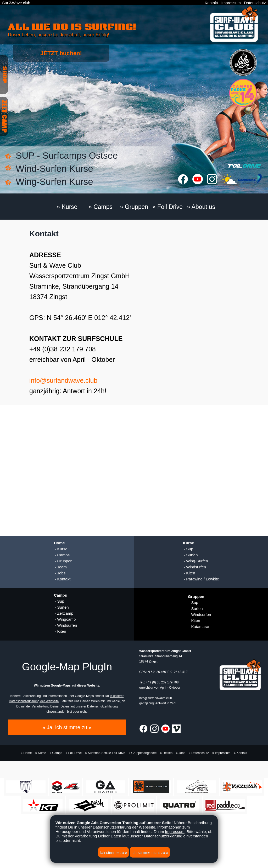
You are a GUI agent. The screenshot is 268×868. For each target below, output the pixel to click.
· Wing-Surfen (196, 561)
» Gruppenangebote (143, 753)
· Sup (188, 549)
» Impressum (221, 753)
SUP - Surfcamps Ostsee (67, 155)
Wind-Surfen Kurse (54, 169)
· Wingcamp (65, 619)
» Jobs (180, 753)
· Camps (62, 555)
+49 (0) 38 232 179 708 (162, 682)
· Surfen (190, 555)
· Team (60, 567)
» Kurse (67, 207)
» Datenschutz (199, 753)
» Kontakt (241, 753)
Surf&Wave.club (16, 3)
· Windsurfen (194, 567)
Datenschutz (255, 3)
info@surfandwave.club (63, 380)
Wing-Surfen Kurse (54, 182)
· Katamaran (199, 627)
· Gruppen (63, 561)
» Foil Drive (167, 207)
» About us (201, 207)
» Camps (100, 207)
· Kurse (61, 549)
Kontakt (211, 3)
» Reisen (166, 753)
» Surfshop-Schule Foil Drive (105, 753)
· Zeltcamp (64, 613)
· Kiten (189, 573)
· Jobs (60, 573)
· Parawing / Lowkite (201, 579)
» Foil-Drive (74, 753)
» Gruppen (134, 207)
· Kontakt (62, 579)
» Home (26, 753)
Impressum (231, 3)
